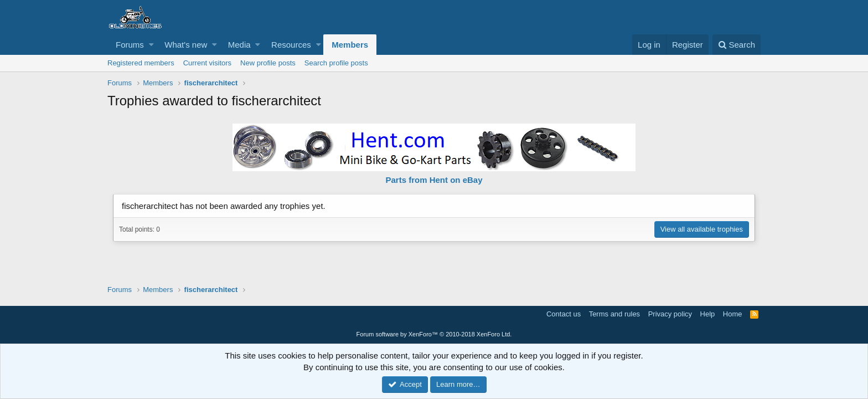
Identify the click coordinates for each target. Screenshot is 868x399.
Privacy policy (670, 314)
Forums (130, 45)
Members (350, 45)
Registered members (141, 63)
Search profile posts (336, 63)
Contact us (564, 314)
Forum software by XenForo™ (434, 334)
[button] (151, 45)
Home (733, 314)
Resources (291, 45)
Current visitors (207, 63)
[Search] (737, 45)
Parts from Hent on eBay (434, 180)
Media (239, 45)
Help (708, 314)
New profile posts (268, 63)
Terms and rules (614, 314)
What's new (186, 45)
